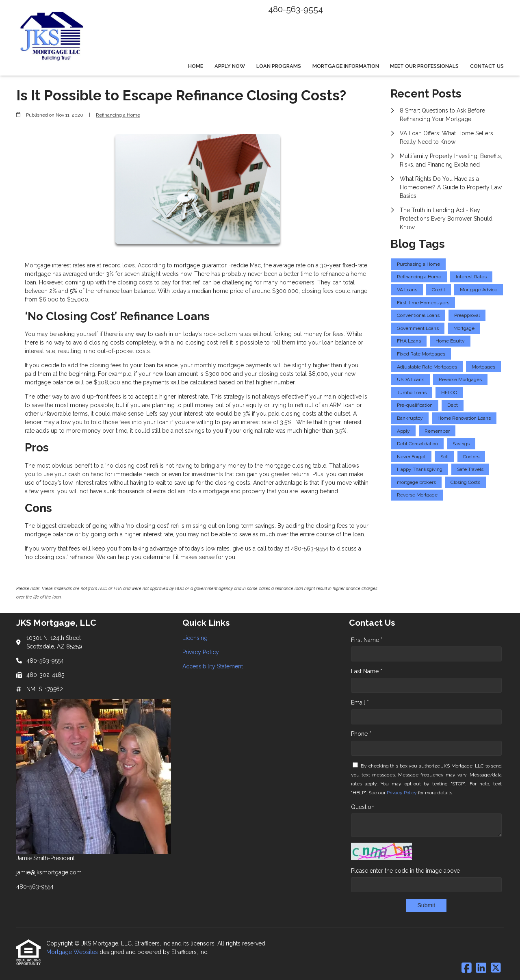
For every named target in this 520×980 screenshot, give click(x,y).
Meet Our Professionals (424, 66)
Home (196, 66)
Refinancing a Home (118, 115)
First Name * (367, 640)
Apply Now (230, 66)
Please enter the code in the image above (405, 871)
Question (363, 807)
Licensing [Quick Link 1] (195, 638)
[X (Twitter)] (496, 968)
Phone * (361, 734)
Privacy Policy (402, 793)
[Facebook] (467, 968)
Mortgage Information (346, 66)
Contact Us (487, 66)
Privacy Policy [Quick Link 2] (201, 652)
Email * (360, 702)
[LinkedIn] (481, 968)
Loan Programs (279, 66)
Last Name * (367, 671)
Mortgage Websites (73, 952)
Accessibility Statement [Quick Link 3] (213, 666)
